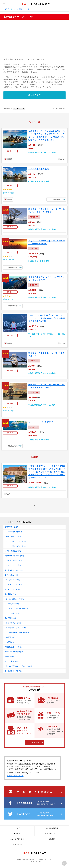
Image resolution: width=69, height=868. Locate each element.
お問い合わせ (17, 844)
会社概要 (52, 839)
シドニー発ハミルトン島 (16, 541)
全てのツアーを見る (12, 527)
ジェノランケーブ (14, 565)
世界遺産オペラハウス (14, 556)
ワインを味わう (12, 575)
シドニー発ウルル (14, 537)
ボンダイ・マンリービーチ (17, 608)
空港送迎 (9, 656)
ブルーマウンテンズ (13, 560)
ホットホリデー (6, 9)
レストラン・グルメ (13, 584)
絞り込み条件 (34, 95)
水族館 (10, 642)
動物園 (10, 637)
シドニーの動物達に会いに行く (17, 632)
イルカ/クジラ (12, 604)
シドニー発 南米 (12, 661)
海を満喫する (11, 594)
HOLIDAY (35, 4)
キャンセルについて (52, 834)
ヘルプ (17, 828)
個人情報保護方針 (52, 828)
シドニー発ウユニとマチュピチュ (19, 666)
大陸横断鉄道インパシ (14, 647)
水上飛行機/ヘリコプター (16, 628)
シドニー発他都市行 (13, 532)
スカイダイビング (14, 623)
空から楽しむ (11, 618)
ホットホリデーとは (17, 839)
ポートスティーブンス (14, 570)
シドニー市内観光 (13, 551)
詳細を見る (34, 742)
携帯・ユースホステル (14, 652)
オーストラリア (18, 9)
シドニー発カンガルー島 (16, 546)
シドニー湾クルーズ (15, 599)
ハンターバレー (13, 580)
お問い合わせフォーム (15, 776)
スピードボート (13, 613)
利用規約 (17, 834)
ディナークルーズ (12, 589)
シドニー (29, 9)
